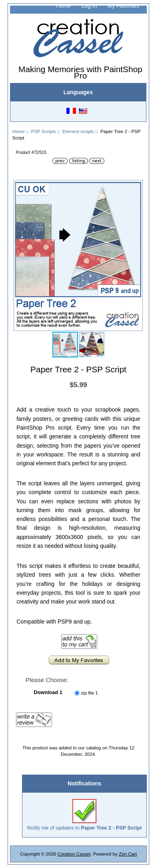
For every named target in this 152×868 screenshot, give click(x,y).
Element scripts (78, 131)
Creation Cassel (74, 854)
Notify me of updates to (85, 815)
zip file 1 (89, 693)
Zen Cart (128, 854)
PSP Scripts (44, 131)
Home (63, 6)
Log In (89, 6)
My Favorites (123, 6)
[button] (136, 187)
